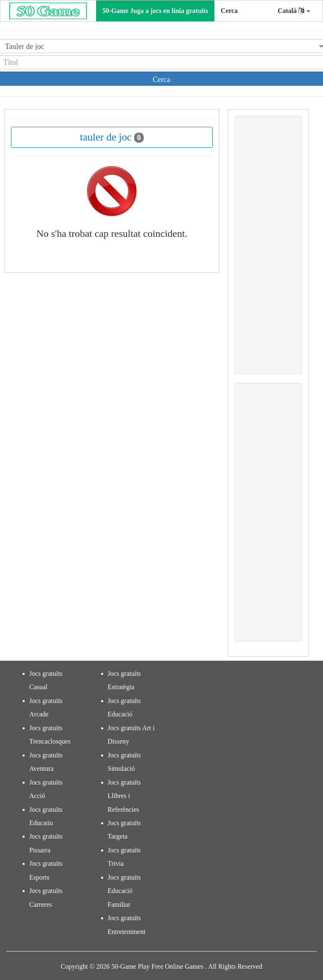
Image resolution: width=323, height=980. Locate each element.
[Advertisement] (268, 245)
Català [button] (294, 11)
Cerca (229, 11)
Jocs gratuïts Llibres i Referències (125, 796)
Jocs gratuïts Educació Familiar (125, 891)
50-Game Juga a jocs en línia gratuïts (155, 11)
